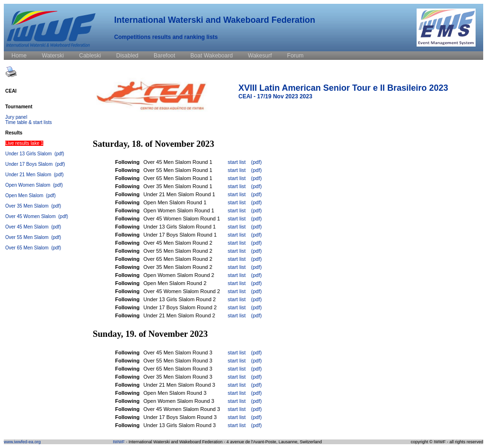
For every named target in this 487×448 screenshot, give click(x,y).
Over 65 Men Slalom (28, 248)
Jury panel (16, 117)
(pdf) (59, 154)
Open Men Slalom (25, 195)
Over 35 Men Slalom (28, 206)
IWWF (119, 442)
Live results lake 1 (24, 143)
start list (237, 162)
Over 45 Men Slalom (28, 227)
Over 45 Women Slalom (31, 216)
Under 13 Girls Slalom (29, 154)
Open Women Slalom (29, 185)
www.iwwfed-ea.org (22, 442)
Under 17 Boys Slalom (29, 164)
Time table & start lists (29, 122)
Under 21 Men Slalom (29, 175)
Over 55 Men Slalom (28, 237)
